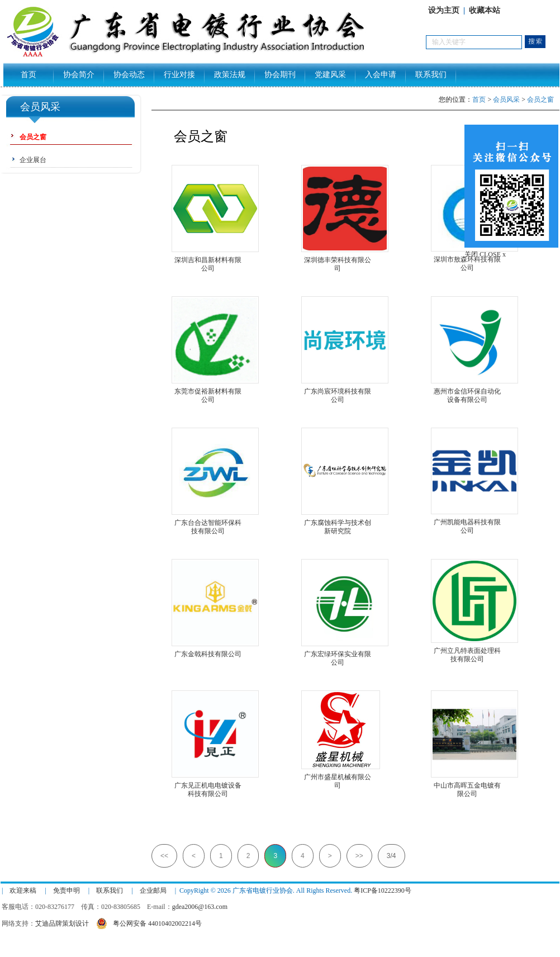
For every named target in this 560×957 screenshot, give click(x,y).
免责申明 (67, 890)
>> (359, 856)
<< (164, 856)
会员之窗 (540, 100)
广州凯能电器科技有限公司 (467, 522)
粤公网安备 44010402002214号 (149, 922)
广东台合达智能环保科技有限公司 (208, 523)
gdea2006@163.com (200, 907)
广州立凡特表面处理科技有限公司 (467, 651)
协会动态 (129, 75)
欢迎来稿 (23, 890)
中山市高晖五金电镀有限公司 (467, 786)
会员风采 (506, 100)
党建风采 (330, 75)
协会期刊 (280, 75)
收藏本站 (485, 10)
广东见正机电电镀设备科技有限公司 (208, 786)
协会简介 (79, 75)
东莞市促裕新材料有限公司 (208, 392)
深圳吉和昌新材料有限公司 (208, 260)
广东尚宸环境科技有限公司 (338, 392)
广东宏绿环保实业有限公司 (338, 654)
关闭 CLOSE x (485, 254)
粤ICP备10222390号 (383, 890)
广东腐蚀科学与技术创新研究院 (338, 523)
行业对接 (179, 75)
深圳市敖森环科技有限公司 (467, 260)
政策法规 (230, 75)
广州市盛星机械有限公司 (338, 777)
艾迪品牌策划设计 (62, 923)
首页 (29, 75)
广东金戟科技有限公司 (208, 654)
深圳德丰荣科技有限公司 (338, 260)
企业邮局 (153, 890)
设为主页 (444, 10)
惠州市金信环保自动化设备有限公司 (467, 392)
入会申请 (381, 75)
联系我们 (431, 75)
